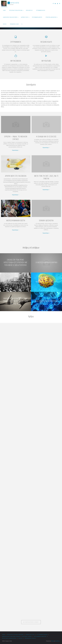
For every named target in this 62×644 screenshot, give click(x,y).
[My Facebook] (16, 56)
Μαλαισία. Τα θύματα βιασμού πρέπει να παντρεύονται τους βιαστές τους (15, 301)
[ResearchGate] (46, 37)
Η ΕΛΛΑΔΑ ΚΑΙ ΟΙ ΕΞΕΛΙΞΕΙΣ (46, 136)
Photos (21, 638)
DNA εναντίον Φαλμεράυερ (47, 301)
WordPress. (57, 641)
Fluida (52, 641)
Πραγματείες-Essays (31, 638)
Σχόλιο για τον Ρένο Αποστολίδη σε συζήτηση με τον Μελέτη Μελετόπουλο (15, 262)
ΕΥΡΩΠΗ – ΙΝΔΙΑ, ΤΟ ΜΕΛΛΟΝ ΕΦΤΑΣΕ (16, 138)
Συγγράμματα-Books (44, 635)
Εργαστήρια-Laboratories (10, 638)
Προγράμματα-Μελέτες (42, 636)
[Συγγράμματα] (16, 37)
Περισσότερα (16, 150)
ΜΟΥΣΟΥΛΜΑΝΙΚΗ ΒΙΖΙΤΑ (16, 220)
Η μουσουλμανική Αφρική (46, 262)
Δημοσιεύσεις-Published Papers (11, 636)
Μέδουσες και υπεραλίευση (46, 282)
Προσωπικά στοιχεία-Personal (16, 635)
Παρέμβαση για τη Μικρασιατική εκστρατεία (15, 282)
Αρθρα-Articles (31, 635)
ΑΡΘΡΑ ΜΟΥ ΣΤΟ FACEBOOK (16, 176)
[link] (22, 24)
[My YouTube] (46, 56)
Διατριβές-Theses (28, 636)
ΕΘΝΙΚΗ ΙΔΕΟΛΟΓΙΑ (46, 220)
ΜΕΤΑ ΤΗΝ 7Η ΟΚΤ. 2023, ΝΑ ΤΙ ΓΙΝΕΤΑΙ (46, 177)
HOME (4, 635)
